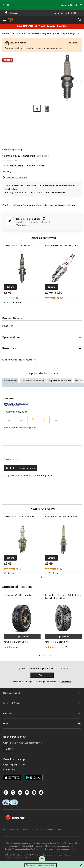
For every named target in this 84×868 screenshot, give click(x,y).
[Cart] (80, 20)
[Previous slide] (4, 5)
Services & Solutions (42, 703)
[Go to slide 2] (47, 108)
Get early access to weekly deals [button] (41, 865)
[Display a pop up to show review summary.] (67, 648)
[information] (44, 219)
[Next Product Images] (79, 81)
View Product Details (13, 166)
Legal (42, 723)
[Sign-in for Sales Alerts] (15, 177)
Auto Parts (33, 33)
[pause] (8, 5)
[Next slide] (80, 5)
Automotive (18, 33)
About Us (42, 713)
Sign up (9, 749)
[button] (10, 287)
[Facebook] (6, 792)
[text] (22, 298)
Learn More (9, 770)
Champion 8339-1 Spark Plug (19, 156)
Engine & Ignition (51, 33)
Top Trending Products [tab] (60, 380)
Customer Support (42, 693)
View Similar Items (36, 166)
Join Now (66, 682)
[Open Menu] (4, 20)
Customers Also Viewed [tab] (33, 380)
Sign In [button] (42, 675)
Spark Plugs (69, 33)
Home (6, 33)
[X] (13, 792)
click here (71, 205)
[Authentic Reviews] (17, 405)
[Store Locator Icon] (6, 13)
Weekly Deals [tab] (10, 380)
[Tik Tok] (41, 792)
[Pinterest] (34, 792)
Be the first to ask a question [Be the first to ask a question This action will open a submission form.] (20, 468)
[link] (11, 161)
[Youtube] (27, 792)
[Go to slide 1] (37, 108)
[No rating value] (9, 161)
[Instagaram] (20, 792)
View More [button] (21, 225)
